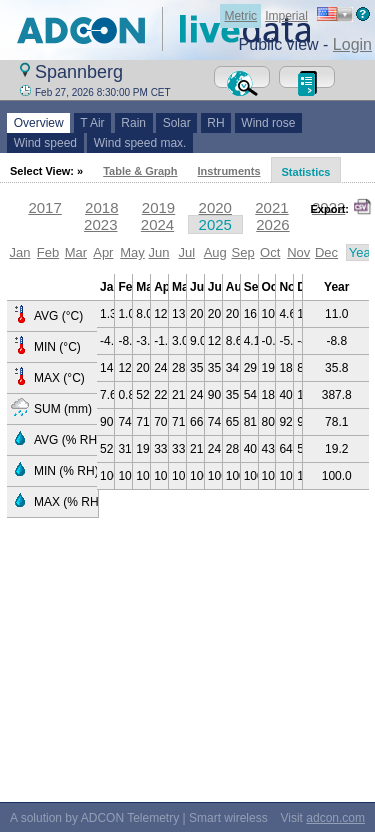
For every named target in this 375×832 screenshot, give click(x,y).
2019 (158, 207)
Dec (326, 252)
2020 (215, 207)
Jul (186, 252)
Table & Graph (140, 171)
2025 (215, 224)
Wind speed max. (140, 143)
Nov (298, 252)
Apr (103, 252)
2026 (272, 224)
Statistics (306, 172)
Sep (243, 252)
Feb (48, 252)
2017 (44, 207)
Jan (19, 252)
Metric (240, 16)
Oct (270, 252)
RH (216, 123)
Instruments (229, 171)
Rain (134, 123)
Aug (215, 252)
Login (352, 44)
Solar (176, 123)
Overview (38, 123)
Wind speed (45, 143)
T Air (93, 123)
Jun (158, 252)
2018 (101, 207)
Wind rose (268, 123)
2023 (100, 224)
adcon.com (335, 818)
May (132, 252)
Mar (76, 252)
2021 (271, 207)
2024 (157, 224)
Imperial (286, 16)
